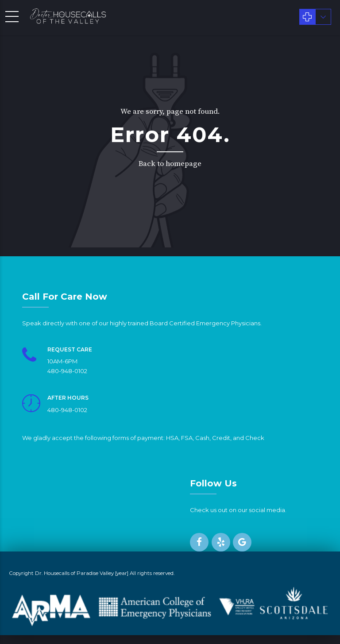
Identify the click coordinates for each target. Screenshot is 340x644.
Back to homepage (170, 164)
